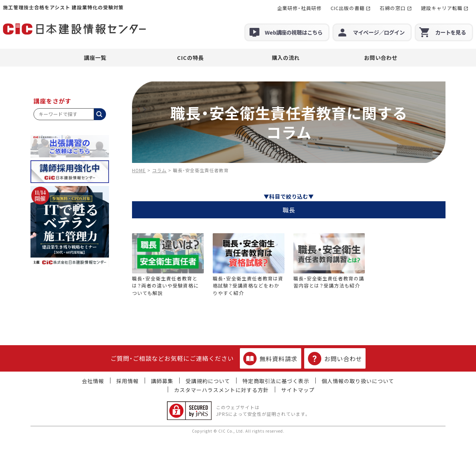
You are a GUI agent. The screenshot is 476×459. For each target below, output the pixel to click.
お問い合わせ (381, 57)
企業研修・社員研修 (299, 8)
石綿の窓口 (393, 8)
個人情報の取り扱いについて (358, 381)
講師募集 (162, 381)
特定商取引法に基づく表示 (276, 381)
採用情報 (128, 381)
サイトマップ (298, 390)
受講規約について (208, 381)
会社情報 (93, 381)
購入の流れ (286, 57)
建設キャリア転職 (442, 8)
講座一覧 (95, 57)
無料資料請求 (270, 359)
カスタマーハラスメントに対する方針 (221, 390)
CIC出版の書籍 (348, 8)
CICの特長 (190, 57)
